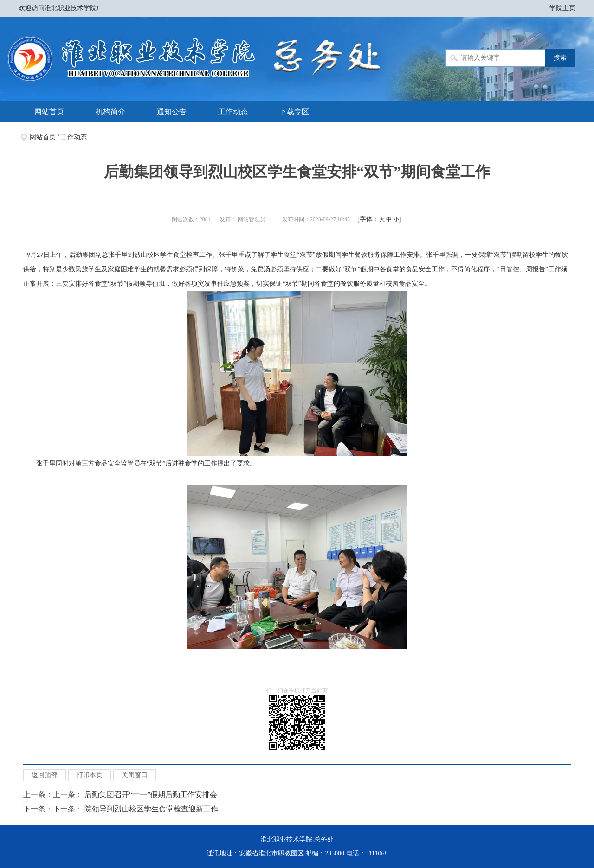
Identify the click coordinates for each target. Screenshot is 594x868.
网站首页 (49, 112)
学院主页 (562, 8)
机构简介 (110, 112)
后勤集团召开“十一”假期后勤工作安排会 (151, 795)
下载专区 (294, 112)
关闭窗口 (135, 775)
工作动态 (233, 112)
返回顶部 (45, 775)
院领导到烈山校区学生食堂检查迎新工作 (151, 809)
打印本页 (90, 775)
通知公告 (172, 112)
